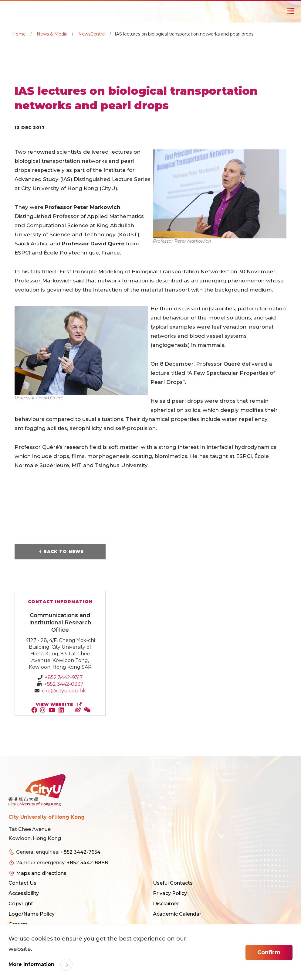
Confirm (269, 952)
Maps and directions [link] (41, 873)
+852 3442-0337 (64, 684)
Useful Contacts (173, 883)
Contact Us (22, 883)
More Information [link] (32, 964)
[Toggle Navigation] (290, 11)
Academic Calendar (177, 914)
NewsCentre (92, 34)
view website (60, 704)
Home (19, 34)
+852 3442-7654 (80, 852)
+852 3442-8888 (87, 863)
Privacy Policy (170, 893)
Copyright (21, 904)
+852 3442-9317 (64, 677)
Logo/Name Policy (32, 914)
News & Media (52, 34)
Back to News (64, 551)
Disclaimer (166, 904)
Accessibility (24, 893)
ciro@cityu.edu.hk (64, 691)
